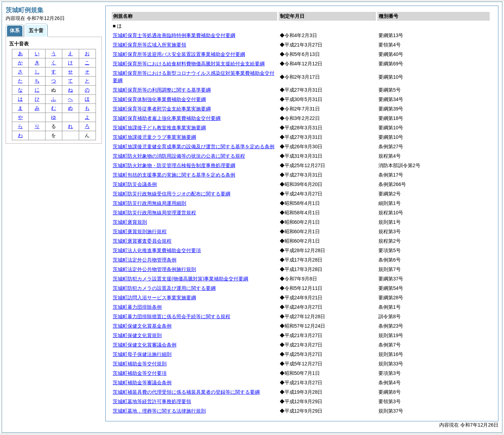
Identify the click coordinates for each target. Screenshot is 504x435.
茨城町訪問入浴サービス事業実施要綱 (154, 298)
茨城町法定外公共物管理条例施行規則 (154, 269)
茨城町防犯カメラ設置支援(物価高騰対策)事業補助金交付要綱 (180, 279)
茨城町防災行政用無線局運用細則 (149, 203)
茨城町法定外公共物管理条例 (145, 260)
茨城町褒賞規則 (130, 222)
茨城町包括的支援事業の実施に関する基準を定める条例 (174, 175)
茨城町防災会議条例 (135, 184)
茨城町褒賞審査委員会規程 (142, 241)
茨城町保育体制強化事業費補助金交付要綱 (159, 99)
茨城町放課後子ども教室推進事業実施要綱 (159, 128)
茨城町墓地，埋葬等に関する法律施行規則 (159, 411)
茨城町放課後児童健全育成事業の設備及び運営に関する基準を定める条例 (194, 147)
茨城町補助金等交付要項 (140, 373)
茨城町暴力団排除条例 (137, 307)
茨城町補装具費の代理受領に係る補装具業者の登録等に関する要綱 (186, 392)
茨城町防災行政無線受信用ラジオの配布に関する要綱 (171, 194)
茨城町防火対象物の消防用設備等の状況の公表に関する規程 (179, 156)
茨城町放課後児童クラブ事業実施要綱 (154, 137)
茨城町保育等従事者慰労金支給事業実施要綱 (162, 109)
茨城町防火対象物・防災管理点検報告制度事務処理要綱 (174, 165)
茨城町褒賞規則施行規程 (140, 231)
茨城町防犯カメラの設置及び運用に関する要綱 (164, 288)
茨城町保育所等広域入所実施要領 (149, 45)
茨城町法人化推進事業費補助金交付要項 (157, 250)
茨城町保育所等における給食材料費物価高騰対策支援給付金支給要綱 (189, 64)
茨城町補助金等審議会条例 (142, 383)
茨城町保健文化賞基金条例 (142, 326)
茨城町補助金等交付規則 (140, 364)
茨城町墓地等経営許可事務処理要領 (152, 401)
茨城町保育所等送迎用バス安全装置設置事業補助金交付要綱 (179, 54)
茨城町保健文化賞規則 (137, 335)
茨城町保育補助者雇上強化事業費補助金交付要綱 (167, 118)
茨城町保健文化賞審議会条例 (145, 345)
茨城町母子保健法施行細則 (142, 354)
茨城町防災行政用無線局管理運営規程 (154, 213)
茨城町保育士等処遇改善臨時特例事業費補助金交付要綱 (174, 35)
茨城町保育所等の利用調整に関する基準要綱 (162, 90)
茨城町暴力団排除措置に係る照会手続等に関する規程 (171, 316)
